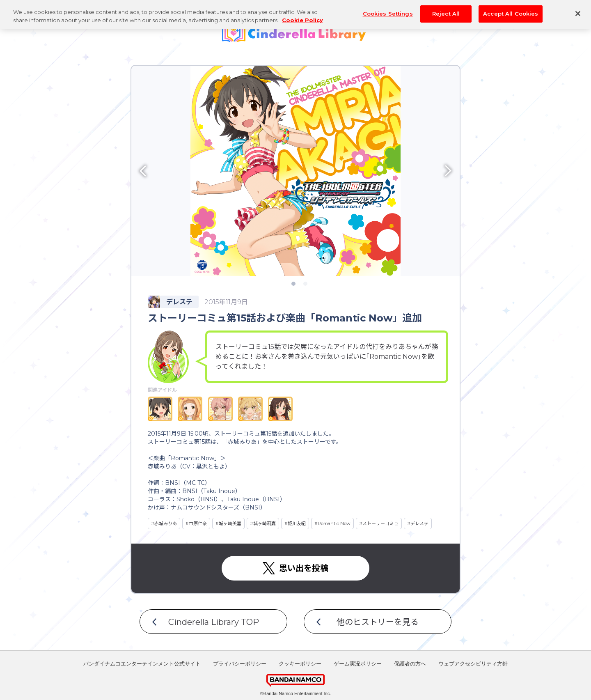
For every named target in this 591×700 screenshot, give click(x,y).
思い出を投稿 (304, 568)
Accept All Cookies (511, 9)
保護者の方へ (410, 664)
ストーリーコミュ (380, 523)
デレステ (419, 523)
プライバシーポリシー (240, 664)
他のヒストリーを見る (378, 622)
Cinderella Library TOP (214, 622)
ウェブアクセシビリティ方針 (473, 664)
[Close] (578, 9)
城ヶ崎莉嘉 (265, 523)
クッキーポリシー (300, 664)
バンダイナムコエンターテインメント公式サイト (142, 664)
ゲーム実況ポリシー (358, 664)
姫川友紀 (297, 523)
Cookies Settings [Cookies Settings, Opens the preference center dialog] (388, 9)
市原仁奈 (198, 523)
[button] (172, 171)
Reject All (446, 9)
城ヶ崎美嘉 (230, 523)
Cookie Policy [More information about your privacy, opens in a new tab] (302, 16)
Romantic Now (334, 523)
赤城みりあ (166, 523)
